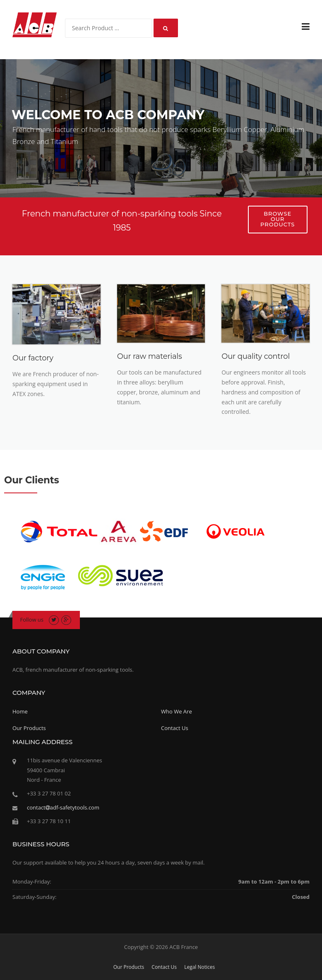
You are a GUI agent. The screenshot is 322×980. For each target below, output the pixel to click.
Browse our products (278, 219)
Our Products (29, 728)
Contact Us (175, 728)
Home (20, 711)
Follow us (32, 620)
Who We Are (177, 711)
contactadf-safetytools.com (63, 807)
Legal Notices (199, 967)
